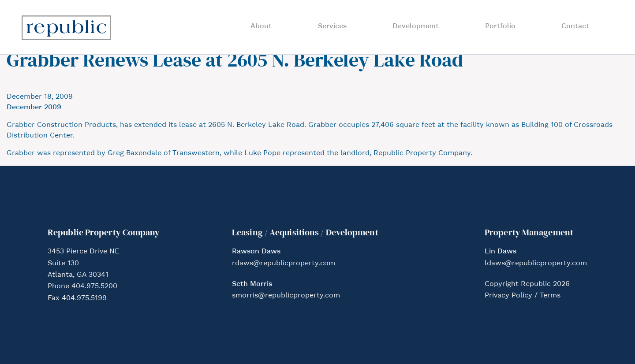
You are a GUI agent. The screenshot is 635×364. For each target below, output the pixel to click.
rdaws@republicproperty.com (284, 264)
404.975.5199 (84, 298)
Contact (575, 26)
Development (416, 26)
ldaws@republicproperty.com (536, 264)
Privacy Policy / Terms (523, 296)
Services (332, 26)
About (261, 26)
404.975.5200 (94, 286)
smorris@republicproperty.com (286, 296)
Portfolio (500, 26)
